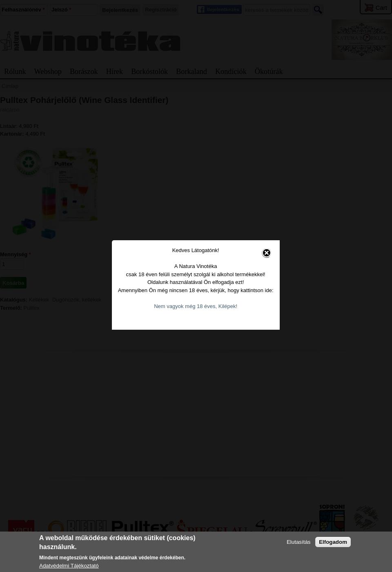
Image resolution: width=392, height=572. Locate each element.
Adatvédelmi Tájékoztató (69, 566)
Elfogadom (333, 542)
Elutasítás (299, 542)
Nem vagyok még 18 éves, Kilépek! (190, 299)
